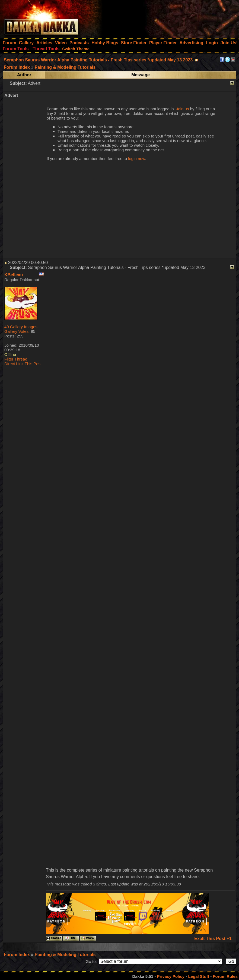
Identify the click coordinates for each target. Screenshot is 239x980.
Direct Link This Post (23, 364)
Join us (183, 109)
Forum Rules (225, 976)
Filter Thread (16, 359)
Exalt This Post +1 (213, 939)
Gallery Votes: (17, 331)
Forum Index (17, 955)
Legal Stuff (199, 976)
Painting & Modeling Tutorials (65, 955)
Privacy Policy (171, 976)
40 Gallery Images (21, 327)
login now (137, 159)
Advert (34, 83)
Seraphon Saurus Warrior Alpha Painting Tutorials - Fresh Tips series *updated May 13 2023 (98, 60)
